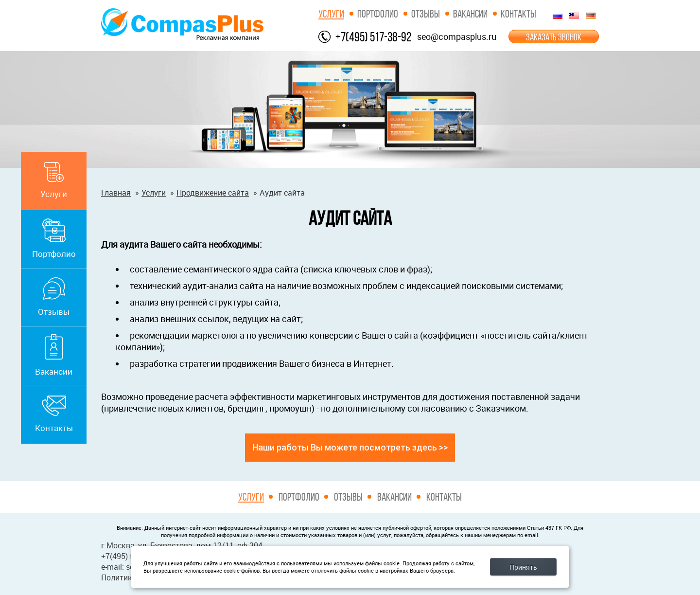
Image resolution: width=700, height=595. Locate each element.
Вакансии (470, 14)
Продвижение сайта (213, 193)
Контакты (518, 14)
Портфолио (378, 14)
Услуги (331, 14)
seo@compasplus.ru (457, 36)
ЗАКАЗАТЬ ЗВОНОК (554, 37)
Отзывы (426, 14)
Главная (116, 193)
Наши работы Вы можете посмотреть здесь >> (350, 447)
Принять (523, 567)
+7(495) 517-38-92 (373, 37)
